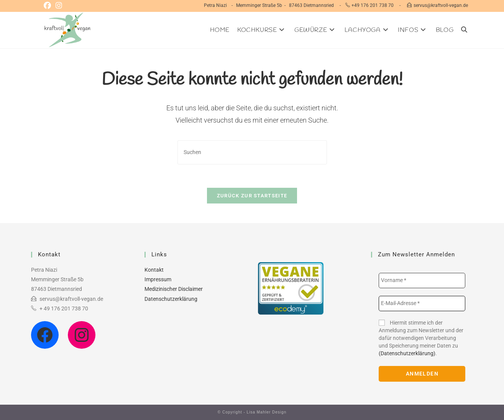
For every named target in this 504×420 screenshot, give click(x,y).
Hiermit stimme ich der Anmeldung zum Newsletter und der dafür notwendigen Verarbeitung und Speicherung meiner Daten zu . (421, 338)
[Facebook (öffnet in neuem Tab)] (48, 6)
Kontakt (154, 270)
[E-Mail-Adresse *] (422, 304)
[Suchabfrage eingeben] (252, 152)
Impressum (158, 279)
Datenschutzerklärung (171, 299)
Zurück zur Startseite (252, 196)
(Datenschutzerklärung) (407, 353)
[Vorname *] (422, 281)
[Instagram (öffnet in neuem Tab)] (59, 6)
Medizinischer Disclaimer (174, 289)
